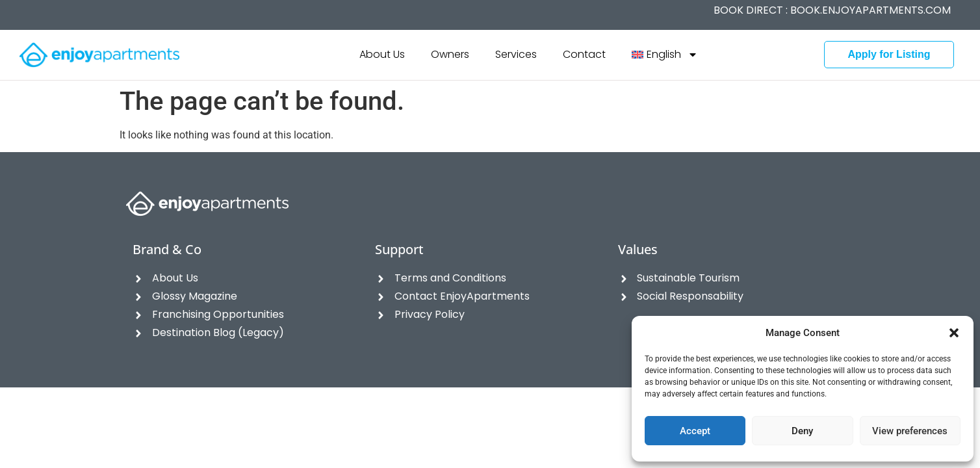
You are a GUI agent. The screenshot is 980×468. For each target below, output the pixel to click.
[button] (954, 333)
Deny (802, 431)
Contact (584, 54)
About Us (382, 54)
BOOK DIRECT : (832, 10)
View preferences (910, 431)
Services (516, 54)
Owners (450, 54)
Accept (695, 431)
